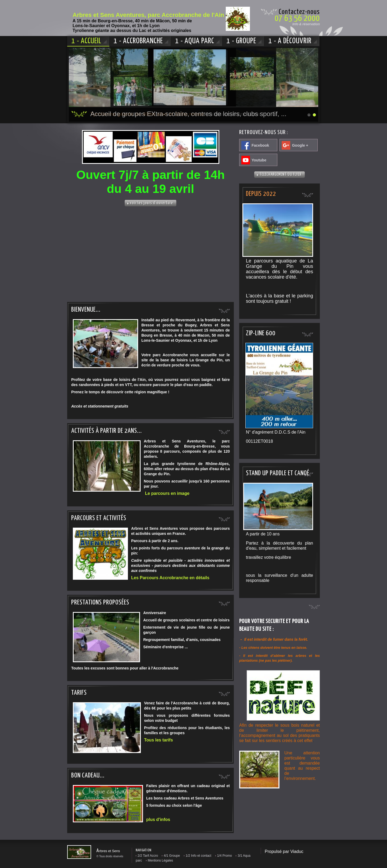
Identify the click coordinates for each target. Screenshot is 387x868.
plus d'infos (158, 820)
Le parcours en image (167, 493)
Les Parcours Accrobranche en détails (170, 578)
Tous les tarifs (158, 740)
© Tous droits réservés (110, 856)
